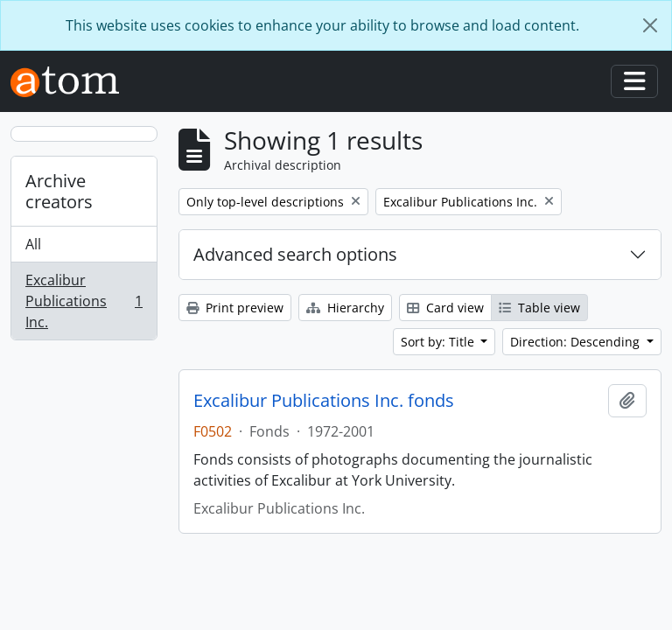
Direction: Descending (577, 342)
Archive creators (59, 191)
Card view (445, 308)
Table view (539, 308)
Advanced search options (295, 254)
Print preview (235, 308)
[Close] (650, 25)
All (33, 244)
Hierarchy (345, 308)
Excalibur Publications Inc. (84, 301)
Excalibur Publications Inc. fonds (324, 401)
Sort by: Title (439, 342)
